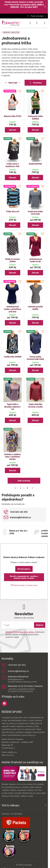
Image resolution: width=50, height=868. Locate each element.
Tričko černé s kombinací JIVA (12, 165)
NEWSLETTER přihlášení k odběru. (20, 632)
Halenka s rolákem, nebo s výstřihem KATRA (13, 457)
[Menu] (45, 23)
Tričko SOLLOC (13, 212)
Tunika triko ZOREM (12, 357)
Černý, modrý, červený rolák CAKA (35, 358)
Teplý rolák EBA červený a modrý (35, 406)
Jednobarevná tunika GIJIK (35, 260)
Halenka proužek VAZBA (35, 308)
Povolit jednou (24, 569)
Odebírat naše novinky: (24, 618)
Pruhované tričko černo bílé (35, 213)
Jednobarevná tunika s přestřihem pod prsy (13, 309)
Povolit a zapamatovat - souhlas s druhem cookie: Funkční (24, 577)
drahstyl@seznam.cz (16, 679)
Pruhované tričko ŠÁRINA (35, 118)
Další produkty (24, 481)
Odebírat (40, 625)
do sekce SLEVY (31, 7)
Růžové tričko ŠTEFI (13, 116)
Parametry (35, 83)
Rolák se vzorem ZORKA (12, 260)
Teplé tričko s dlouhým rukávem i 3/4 (12, 407)
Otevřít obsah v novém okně (24, 585)
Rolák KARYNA (35, 164)
